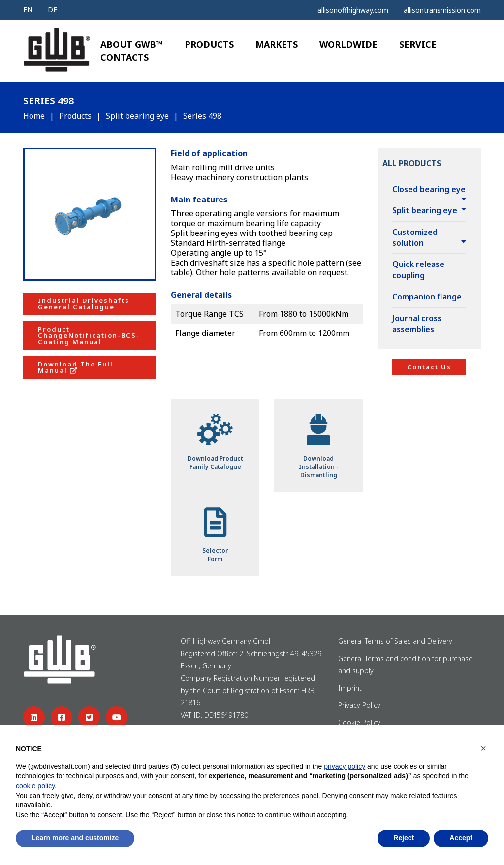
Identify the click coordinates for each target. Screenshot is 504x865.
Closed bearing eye (429, 189)
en (28, 10)
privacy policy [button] (345, 766)
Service (418, 44)
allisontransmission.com (442, 10)
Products (209, 44)
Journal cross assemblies (417, 324)
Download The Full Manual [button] (76, 367)
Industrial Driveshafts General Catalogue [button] (84, 304)
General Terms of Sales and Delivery (396, 641)
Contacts (125, 57)
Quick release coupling (418, 269)
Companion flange (427, 297)
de (52, 10)
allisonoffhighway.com (353, 10)
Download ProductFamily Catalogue (215, 441)
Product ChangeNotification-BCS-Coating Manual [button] (89, 335)
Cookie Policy (359, 722)
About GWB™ (132, 44)
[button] (483, 748)
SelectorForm (215, 534)
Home (34, 116)
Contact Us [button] (429, 367)
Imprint (350, 688)
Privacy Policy (359, 705)
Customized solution (415, 237)
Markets (277, 44)
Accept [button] (461, 838)
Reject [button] (404, 838)
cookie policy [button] (35, 786)
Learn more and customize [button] (75, 838)
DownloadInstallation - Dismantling (319, 445)
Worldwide (348, 44)
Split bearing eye (137, 116)
